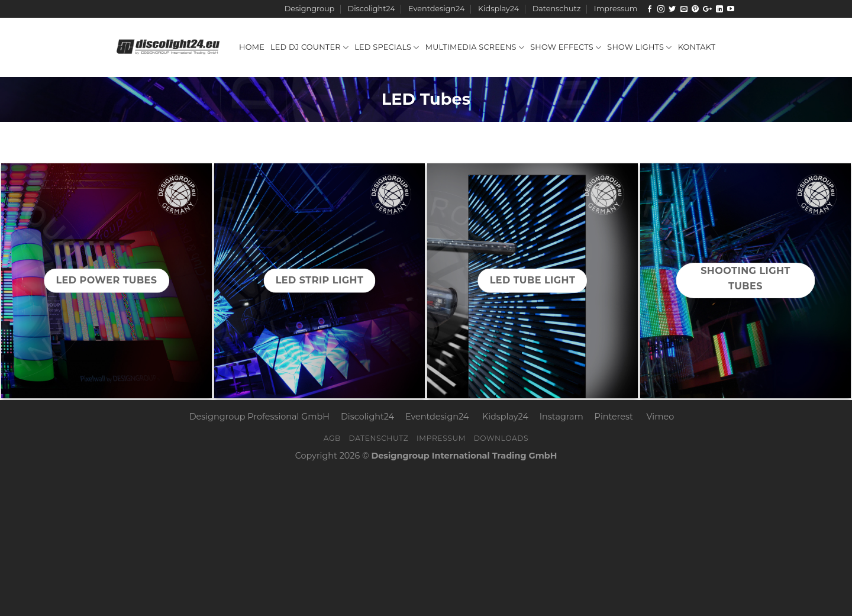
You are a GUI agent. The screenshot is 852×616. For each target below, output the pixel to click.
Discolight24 (372, 9)
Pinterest (614, 417)
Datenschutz (557, 9)
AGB (332, 438)
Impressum (616, 9)
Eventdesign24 (436, 9)
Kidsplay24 (498, 9)
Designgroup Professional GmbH (259, 417)
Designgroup (309, 9)
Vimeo (661, 417)
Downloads (501, 438)
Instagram (561, 417)
